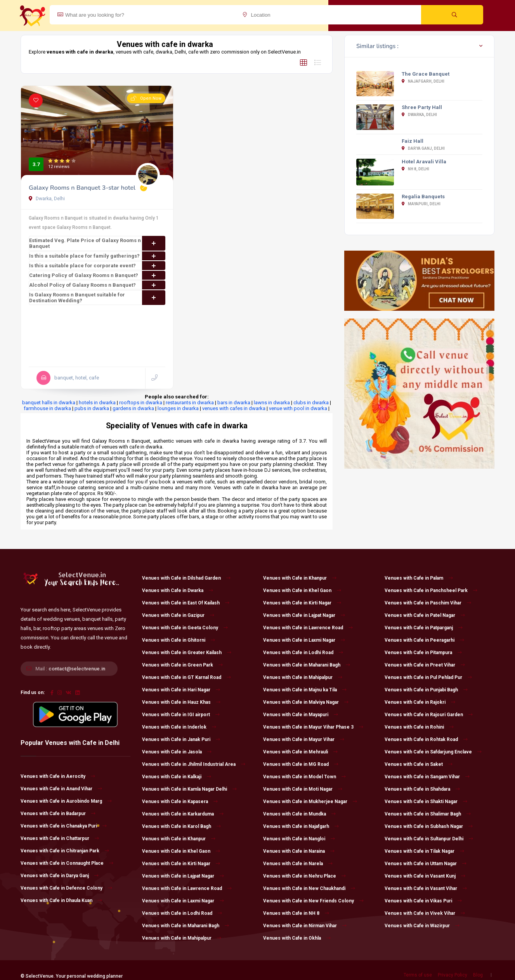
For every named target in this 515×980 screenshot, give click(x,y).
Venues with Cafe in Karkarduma (183, 814)
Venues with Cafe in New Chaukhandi (309, 888)
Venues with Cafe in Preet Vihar (425, 665)
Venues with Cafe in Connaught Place (67, 863)
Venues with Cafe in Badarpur (58, 814)
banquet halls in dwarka (49, 403)
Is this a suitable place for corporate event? (97, 266)
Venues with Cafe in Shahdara (422, 789)
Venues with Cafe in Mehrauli (300, 752)
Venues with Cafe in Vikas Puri (423, 901)
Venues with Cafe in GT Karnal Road (186, 677)
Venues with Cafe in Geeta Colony (185, 628)
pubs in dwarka (92, 408)
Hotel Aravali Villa (424, 162)
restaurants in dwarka (190, 403)
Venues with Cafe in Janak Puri (181, 739)
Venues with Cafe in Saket (419, 764)
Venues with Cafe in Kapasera (180, 802)
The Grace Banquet (426, 74)
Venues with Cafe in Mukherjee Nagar (310, 802)
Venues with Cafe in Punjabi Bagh (426, 690)
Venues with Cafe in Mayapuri (301, 715)
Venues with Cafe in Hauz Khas (181, 702)
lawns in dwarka (272, 403)
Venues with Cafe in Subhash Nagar (429, 826)
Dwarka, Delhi (47, 199)
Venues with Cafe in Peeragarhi (424, 640)
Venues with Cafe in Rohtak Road (426, 739)
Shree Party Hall (422, 107)
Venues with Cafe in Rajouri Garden (429, 715)
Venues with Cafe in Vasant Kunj (425, 876)
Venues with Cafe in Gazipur (178, 615)
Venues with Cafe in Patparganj (424, 628)
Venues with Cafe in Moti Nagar (303, 789)
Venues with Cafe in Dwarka (178, 590)
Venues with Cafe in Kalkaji (177, 777)
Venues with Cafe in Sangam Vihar (427, 777)
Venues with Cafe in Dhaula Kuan (61, 900)
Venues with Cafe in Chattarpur (60, 838)
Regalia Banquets (423, 197)
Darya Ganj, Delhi (423, 148)
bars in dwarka (234, 403)
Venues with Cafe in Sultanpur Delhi (429, 839)
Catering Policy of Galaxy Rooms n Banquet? (97, 275)
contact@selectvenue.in (77, 669)
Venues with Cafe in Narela (298, 864)
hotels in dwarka (97, 403)
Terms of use (418, 975)
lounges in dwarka (178, 408)
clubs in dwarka (311, 403)
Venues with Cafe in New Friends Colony (313, 901)
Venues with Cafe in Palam (419, 578)
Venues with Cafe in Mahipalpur (182, 938)
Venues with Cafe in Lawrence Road (187, 888)
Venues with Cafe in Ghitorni (179, 640)
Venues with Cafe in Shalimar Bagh (428, 814)
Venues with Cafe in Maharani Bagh (186, 926)
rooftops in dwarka (141, 403)
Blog (478, 975)
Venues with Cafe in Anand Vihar (61, 789)
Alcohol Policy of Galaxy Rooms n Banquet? (97, 285)
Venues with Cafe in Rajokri (420, 702)
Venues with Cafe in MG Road (301, 764)
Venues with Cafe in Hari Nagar (181, 690)
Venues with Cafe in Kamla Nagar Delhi (189, 789)
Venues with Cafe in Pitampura (423, 653)
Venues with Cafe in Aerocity (58, 776)
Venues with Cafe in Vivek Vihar (425, 913)
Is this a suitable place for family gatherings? (97, 256)
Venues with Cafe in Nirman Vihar (305, 926)
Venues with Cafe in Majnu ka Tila (305, 690)
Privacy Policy (453, 975)
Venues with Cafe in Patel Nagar (425, 615)
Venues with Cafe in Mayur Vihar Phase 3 (313, 727)
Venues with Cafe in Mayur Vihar (304, 739)
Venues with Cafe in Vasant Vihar (426, 888)
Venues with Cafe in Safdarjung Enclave (433, 752)
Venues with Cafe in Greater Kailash (187, 653)
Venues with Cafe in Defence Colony (66, 888)
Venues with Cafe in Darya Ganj (60, 876)
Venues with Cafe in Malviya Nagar (306, 702)
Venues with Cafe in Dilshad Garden (186, 578)
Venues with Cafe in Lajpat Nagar (183, 876)
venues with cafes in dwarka (234, 408)
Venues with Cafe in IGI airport (181, 715)
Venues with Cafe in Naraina (299, 851)
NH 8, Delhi (415, 169)
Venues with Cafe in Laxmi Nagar (183, 901)
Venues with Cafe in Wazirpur (422, 926)
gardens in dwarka (133, 408)
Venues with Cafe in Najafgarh (301, 826)
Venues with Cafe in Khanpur (179, 839)
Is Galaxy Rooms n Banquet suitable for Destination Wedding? (97, 298)
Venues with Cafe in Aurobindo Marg (66, 801)
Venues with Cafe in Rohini (419, 727)
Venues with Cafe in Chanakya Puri (64, 826)
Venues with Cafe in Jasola (177, 752)
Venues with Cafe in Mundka (299, 814)
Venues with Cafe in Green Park (182, 665)
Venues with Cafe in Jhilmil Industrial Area (194, 764)
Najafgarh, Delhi (423, 81)
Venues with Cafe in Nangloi (299, 839)
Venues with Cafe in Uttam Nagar (426, 864)
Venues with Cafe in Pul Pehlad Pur (428, 677)
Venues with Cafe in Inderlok (179, 727)
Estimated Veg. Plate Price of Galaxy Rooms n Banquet (97, 243)
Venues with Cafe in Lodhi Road (182, 913)
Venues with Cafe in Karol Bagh (181, 826)
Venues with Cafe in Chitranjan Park (65, 851)
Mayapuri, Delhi (421, 204)
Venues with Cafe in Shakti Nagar (426, 802)
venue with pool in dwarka (298, 408)
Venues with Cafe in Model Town (304, 777)
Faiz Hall (413, 141)
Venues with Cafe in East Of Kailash (186, 603)
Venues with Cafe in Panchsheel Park (431, 590)
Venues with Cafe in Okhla (297, 938)
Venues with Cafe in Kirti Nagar (181, 864)
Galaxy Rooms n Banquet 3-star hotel (82, 188)
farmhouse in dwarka (47, 408)
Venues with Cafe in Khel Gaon (181, 851)
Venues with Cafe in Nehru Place (304, 876)
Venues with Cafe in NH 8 (296, 913)
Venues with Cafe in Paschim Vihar (428, 603)
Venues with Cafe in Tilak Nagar (424, 851)
